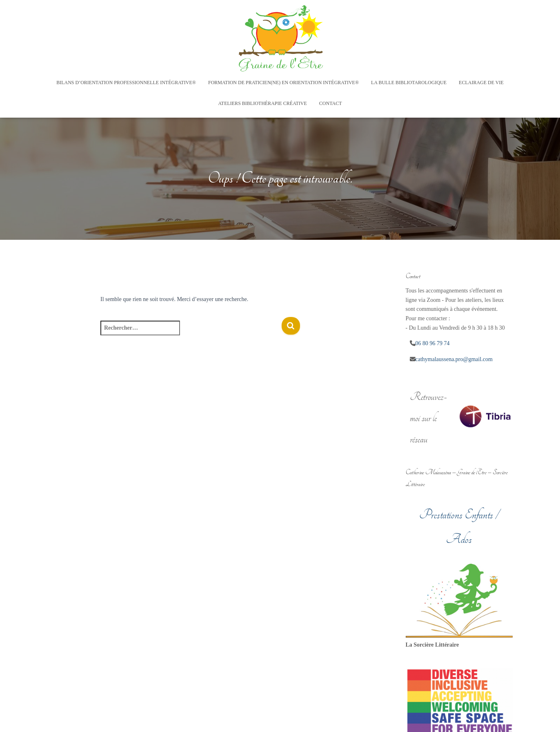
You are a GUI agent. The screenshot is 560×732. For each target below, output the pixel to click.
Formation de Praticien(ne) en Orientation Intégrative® (283, 83)
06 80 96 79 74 (433, 343)
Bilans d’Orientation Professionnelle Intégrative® (126, 83)
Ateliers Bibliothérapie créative (262, 103)
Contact (331, 103)
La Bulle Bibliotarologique (409, 83)
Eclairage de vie (481, 83)
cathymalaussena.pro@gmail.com (454, 359)
